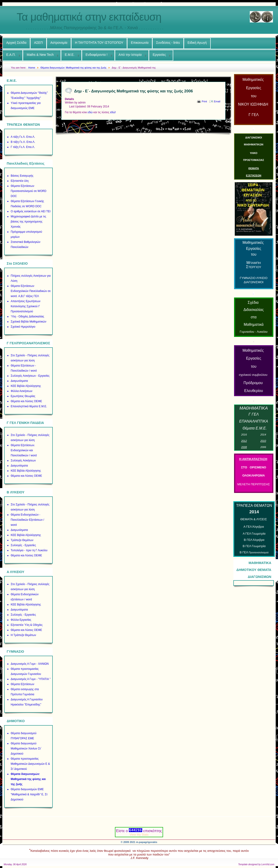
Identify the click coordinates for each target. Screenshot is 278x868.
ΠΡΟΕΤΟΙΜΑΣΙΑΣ (254, 160)
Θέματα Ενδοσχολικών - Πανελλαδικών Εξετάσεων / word (27, 520)
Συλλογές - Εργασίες (23, 545)
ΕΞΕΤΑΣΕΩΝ (253, 175)
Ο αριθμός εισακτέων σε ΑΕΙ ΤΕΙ (31, 211)
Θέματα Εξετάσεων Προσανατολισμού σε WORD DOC (28, 191)
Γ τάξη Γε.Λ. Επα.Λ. (23, 147)
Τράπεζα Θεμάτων (22, 540)
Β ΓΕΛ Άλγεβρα (254, 540)
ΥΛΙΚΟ (254, 153)
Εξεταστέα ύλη (20, 181)
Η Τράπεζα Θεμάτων (23, 635)
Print (204, 101)
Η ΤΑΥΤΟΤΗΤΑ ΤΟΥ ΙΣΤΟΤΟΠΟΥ (99, 43)
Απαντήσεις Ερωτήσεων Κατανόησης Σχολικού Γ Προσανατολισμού (26, 306)
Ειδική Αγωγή (197, 43)
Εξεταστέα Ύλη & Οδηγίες (27, 625)
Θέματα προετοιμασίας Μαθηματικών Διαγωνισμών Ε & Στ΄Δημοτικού (30, 764)
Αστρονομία (59, 43)
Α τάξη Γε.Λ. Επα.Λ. (23, 137)
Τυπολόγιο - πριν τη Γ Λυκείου (29, 550)
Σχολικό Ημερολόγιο (23, 327)
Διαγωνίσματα (19, 381)
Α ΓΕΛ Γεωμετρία (254, 534)
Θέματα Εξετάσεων (22, 684)
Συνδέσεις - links (168, 43)
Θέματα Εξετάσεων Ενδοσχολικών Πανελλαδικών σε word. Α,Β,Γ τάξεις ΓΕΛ (31, 291)
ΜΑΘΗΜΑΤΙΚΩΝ (254, 144)
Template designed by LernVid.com (256, 864)
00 (263, 447)
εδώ (90, 112)
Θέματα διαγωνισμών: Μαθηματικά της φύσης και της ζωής (28, 779)
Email (217, 101)
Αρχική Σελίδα (16, 43)
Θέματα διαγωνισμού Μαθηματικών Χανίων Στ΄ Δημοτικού (26, 749)
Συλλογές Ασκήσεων (23, 461)
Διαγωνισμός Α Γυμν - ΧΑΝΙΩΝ (30, 664)
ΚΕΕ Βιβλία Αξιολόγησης (26, 386)
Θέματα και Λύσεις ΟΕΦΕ (26, 401)
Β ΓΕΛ (254, 552)
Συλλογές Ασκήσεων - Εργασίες (30, 376)
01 (263, 435)
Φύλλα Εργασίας (21, 620)
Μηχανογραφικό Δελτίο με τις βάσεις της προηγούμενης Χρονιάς (28, 222)
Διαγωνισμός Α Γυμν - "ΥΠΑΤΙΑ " (31, 679)
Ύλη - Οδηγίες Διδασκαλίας (27, 316)
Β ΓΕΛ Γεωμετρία (254, 546)
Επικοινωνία (140, 43)
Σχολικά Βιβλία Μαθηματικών (28, 322)
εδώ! (113, 112)
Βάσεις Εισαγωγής (22, 176)
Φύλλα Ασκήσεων (22, 391)
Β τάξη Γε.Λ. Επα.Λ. (23, 142)
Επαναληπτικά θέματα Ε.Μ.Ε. (29, 406)
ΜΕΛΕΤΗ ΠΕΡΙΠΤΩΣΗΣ (253, 484)
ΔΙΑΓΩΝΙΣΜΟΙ (254, 138)
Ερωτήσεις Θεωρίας (23, 396)
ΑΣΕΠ (38, 43)
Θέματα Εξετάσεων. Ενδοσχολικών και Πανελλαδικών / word (24, 450)
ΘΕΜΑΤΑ (254, 168)
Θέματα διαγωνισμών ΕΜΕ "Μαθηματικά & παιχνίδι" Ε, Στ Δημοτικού (29, 794)
